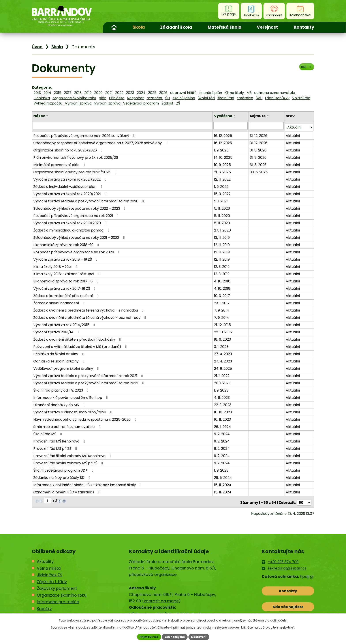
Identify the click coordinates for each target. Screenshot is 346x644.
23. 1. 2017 (223, 301)
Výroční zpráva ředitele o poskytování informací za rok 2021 (89, 374)
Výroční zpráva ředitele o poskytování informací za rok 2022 (89, 381)
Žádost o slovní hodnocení (60, 301)
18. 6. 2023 (223, 337)
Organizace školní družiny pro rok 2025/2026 (75, 170)
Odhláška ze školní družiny (59, 359)
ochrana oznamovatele (275, 93)
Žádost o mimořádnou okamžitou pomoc (72, 228)
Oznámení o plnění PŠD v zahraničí (67, 490)
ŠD (168, 98)
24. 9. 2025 (224, 367)
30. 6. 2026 (259, 170)
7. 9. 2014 (222, 308)
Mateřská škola (225, 27)
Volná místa (49, 565)
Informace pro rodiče (58, 598)
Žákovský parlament (57, 585)
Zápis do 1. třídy (52, 578)
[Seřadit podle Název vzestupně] (47, 115)
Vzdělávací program (141, 103)
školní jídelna (184, 98)
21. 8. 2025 (223, 170)
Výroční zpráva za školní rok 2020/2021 (71, 192)
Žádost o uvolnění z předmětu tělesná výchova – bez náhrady (90, 316)
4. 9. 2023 (223, 396)
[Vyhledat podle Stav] (299, 126)
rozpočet (155, 98)
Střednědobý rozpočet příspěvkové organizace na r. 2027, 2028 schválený (101, 141)
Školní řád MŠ (48, 432)
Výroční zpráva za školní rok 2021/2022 (71, 177)
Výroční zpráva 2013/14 (57, 330)
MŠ (249, 93)
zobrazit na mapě (161, 597)
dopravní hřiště (183, 93)
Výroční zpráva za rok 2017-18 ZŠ (65, 287)
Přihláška (117, 98)
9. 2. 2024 (223, 432)
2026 (163, 93)
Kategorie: (42, 87)
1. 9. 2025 (222, 148)
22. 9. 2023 (223, 403)
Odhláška (42, 98)
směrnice (245, 98)
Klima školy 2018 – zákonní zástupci (67, 272)
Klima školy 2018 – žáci (56, 265)
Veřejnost (267, 27)
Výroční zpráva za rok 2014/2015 (65, 323)
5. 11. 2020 (223, 206)
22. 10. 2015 (224, 330)
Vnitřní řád (301, 98)
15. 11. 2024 (223, 483)
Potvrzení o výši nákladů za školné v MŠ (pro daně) (81, 345)
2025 (152, 93)
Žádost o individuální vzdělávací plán (68, 185)
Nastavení (202, 636)
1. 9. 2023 (222, 388)
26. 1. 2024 (223, 425)
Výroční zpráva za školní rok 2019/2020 (71, 221)
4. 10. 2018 (223, 279)
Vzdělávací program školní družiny (67, 367)
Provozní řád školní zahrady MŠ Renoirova (73, 454)
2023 (130, 93)
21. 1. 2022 (222, 374)
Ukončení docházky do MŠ (60, 403)
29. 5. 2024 (224, 476)
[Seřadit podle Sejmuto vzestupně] (269, 115)
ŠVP (259, 98)
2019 (88, 93)
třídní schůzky (277, 98)
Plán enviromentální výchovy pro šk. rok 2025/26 (76, 156)
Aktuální (293, 134)
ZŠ (178, 103)
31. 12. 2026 (259, 134)
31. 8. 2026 (259, 148)
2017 (68, 93)
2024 (141, 93)
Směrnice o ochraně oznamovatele (68, 425)
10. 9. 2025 (223, 163)
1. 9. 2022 (222, 185)
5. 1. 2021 (222, 199)
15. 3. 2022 (223, 192)
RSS (304, 70)
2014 (47, 93)
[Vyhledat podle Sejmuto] (267, 125)
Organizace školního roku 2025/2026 (69, 148)
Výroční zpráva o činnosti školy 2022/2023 (73, 410)
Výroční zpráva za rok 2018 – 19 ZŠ (66, 257)
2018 (78, 93)
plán (102, 98)
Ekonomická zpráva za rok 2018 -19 (67, 243)
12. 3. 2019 (222, 265)
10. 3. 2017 (223, 294)
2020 (98, 93)
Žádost (167, 103)
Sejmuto (258, 116)
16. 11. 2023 (223, 417)
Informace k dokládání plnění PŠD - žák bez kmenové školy (88, 483)
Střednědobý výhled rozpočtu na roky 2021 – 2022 (80, 236)
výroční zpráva (107, 103)
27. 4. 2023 (224, 352)
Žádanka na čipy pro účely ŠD (62, 476)
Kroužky (44, 605)
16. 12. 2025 (224, 134)
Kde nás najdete (288, 607)
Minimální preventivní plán (60, 163)
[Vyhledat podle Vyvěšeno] (231, 125)
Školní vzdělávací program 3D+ (64, 468)
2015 (58, 93)
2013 (37, 93)
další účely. (279, 619)
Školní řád (206, 98)
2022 (119, 93)
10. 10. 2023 (224, 410)
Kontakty (304, 27)
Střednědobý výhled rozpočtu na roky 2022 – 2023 (80, 206)
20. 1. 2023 (223, 381)
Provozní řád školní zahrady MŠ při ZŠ (69, 461)
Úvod (114, 27)
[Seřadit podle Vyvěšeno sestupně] (235, 117)
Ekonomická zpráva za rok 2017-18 (67, 279)
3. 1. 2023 (222, 345)
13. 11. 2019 (223, 236)
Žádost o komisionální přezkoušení (67, 294)
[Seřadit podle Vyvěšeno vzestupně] (235, 115)
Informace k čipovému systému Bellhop (71, 396)
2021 (109, 93)
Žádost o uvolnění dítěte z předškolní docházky (78, 337)
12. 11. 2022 (223, 177)
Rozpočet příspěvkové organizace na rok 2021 (77, 214)
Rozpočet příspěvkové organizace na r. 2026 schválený (85, 134)
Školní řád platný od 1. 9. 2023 (62, 388)
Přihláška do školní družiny (59, 352)
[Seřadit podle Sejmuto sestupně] (269, 117)
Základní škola (176, 27)
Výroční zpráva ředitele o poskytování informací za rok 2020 (89, 199)
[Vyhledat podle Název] (123, 125)
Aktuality (45, 558)
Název (39, 116)
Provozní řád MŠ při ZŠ (56, 447)
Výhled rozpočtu (48, 103)
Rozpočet (135, 98)
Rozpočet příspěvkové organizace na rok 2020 (77, 250)
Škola (139, 27)
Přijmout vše (146, 636)
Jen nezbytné (175, 636)
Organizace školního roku (62, 591)
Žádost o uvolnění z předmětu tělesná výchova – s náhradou (89, 308)
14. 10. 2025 (224, 156)
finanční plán (211, 93)
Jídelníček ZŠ (50, 571)
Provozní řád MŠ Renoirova (60, 439)
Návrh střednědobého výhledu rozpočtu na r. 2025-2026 (86, 417)
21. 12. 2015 (223, 323)
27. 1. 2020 (223, 228)
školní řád (226, 98)
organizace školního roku (74, 98)
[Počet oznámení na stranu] (304, 499)
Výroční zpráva (78, 103)
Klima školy (234, 93)
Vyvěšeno (224, 116)
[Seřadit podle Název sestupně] (47, 117)
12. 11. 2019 (223, 243)
